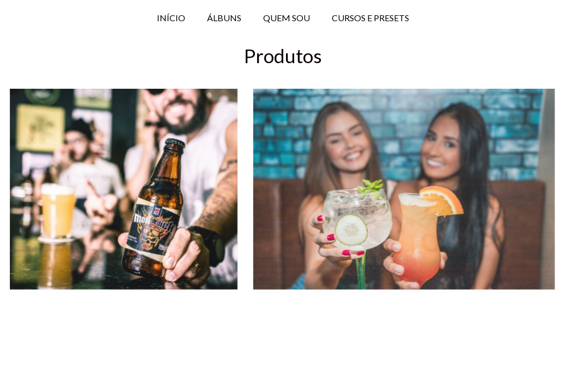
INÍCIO (171, 18)
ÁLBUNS (224, 18)
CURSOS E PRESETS (370, 18)
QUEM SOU (287, 18)
